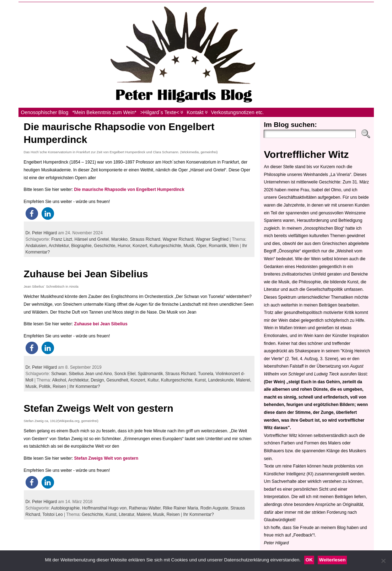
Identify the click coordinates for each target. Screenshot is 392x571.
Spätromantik (151, 374)
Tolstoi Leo (52, 514)
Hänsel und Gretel (92, 239)
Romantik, (219, 246)
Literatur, (128, 514)
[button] (32, 214)
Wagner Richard (178, 239)
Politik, (46, 386)
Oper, (203, 246)
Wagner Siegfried (212, 239)
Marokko (119, 239)
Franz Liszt (62, 239)
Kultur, (154, 380)
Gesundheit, (118, 380)
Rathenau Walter (145, 508)
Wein (234, 246)
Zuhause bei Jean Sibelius (86, 274)
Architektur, (60, 246)
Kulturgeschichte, (167, 246)
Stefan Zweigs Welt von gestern (99, 408)
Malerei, (244, 380)
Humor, (125, 246)
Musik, (190, 246)
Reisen (59, 386)
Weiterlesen (332, 560)
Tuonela (206, 374)
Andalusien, (37, 246)
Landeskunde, (222, 380)
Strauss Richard (145, 239)
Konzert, (141, 246)
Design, (98, 380)
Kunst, (201, 380)
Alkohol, (60, 380)
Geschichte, (106, 246)
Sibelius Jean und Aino (90, 374)
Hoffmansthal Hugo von (104, 508)
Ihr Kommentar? (85, 386)
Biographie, (82, 246)
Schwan (59, 374)
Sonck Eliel (125, 374)
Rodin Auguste (214, 508)
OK (309, 560)
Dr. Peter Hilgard (41, 233)
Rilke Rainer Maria (180, 508)
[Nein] (383, 561)
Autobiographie (66, 508)
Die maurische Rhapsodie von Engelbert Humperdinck (129, 190)
